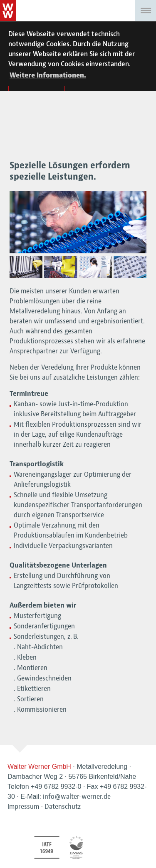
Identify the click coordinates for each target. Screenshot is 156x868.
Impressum (23, 807)
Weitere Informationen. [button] (48, 75)
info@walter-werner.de (77, 797)
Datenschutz (63, 807)
